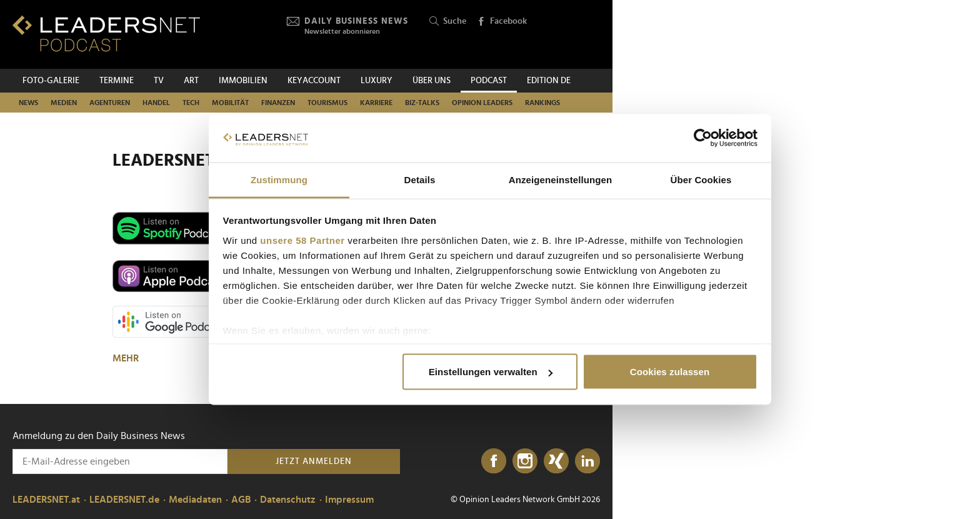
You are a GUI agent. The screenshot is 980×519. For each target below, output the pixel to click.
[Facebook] (494, 461)
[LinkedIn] (587, 461)
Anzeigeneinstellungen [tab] (560, 179)
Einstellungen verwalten (491, 372)
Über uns (432, 81)
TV (159, 81)
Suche (448, 22)
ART (191, 81)
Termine (117, 81)
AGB (241, 500)
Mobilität (230, 103)
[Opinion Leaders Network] (570, 35)
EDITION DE (549, 81)
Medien (64, 103)
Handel (156, 103)
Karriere (376, 103)
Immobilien (243, 81)
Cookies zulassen (670, 372)
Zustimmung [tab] (279, 179)
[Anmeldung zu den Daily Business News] (120, 461)
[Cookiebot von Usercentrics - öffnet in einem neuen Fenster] (703, 138)
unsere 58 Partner (302, 240)
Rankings (542, 103)
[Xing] (556, 461)
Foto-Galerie (51, 81)
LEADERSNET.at (46, 500)
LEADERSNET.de (124, 500)
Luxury (377, 81)
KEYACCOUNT (314, 81)
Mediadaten (195, 500)
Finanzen (278, 103)
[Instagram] (525, 461)
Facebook (502, 22)
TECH (191, 103)
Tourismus (327, 103)
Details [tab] (420, 179)
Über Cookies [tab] (701, 179)
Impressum (349, 500)
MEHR (127, 358)
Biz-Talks (422, 103)
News (28, 103)
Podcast (489, 81)
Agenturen (110, 103)
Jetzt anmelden (314, 461)
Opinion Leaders (482, 103)
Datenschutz (288, 500)
